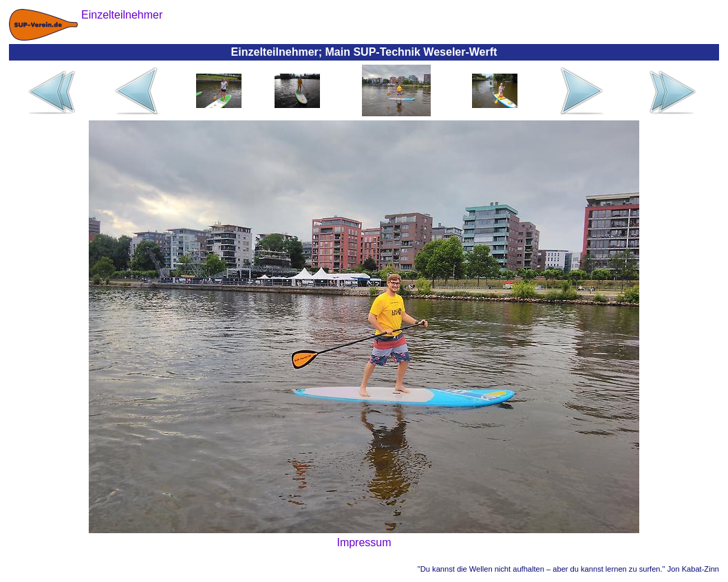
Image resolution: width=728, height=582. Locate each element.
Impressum (364, 542)
